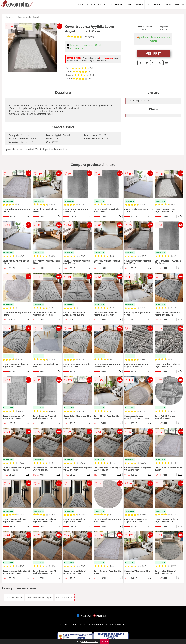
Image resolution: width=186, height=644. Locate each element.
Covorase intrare (96, 4)
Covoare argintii (14, 597)
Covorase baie (115, 4)
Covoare (80, 4)
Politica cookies (118, 625)
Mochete (180, 4)
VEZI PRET (153, 53)
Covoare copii (153, 4)
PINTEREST (100, 616)
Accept (104, 641)
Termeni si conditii (68, 625)
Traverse (168, 4)
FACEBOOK (84, 616)
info (28, 216)
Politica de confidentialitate (94, 625)
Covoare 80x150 (65, 597)
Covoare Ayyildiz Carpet (28, 17)
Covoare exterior (134, 4)
